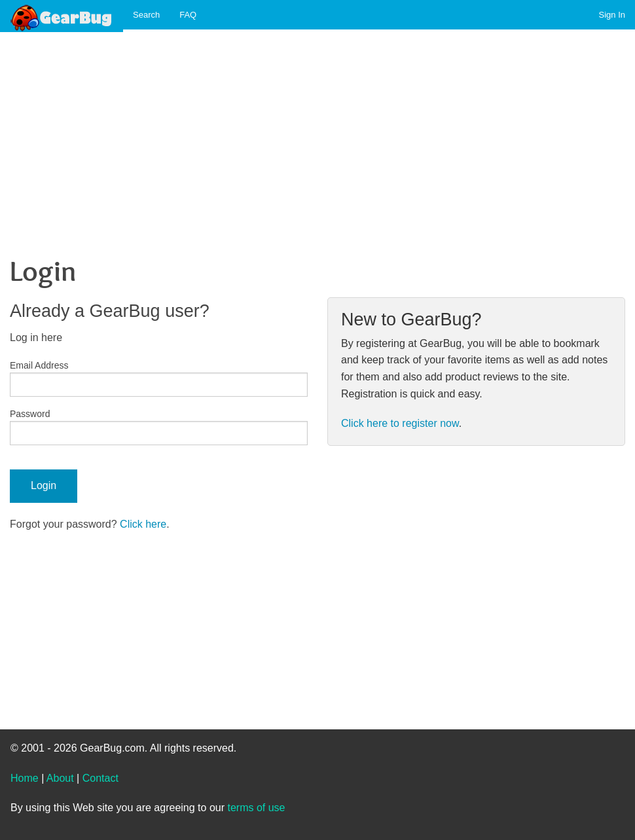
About (60, 778)
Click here (143, 524)
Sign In (612, 15)
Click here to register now (400, 423)
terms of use (256, 808)
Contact (100, 778)
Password (30, 414)
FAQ (188, 15)
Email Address (39, 365)
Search (146, 15)
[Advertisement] (313, 132)
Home (25, 778)
